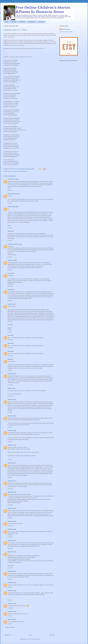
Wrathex (10, 388)
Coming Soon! (32, 22)
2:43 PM (10, 203)
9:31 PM (10, 228)
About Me (14, 22)
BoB (9, 359)
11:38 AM (10, 526)
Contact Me (41, 22)
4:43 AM (10, 301)
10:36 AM (10, 340)
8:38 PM (10, 190)
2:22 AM (10, 257)
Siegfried (10, 463)
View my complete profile (66, 32)
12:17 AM (10, 505)
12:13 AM (10, 608)
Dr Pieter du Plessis (13, 244)
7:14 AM (10, 616)
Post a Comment (10, 627)
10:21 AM (10, 548)
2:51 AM (10, 600)
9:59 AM (10, 518)
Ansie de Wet (11, 207)
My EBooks (22, 22)
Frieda (9, 290)
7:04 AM (10, 459)
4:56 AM (10, 270)
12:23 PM (10, 489)
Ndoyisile (10, 619)
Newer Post (8, 635)
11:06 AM (10, 385)
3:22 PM (10, 477)
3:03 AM (10, 587)
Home (7, 22)
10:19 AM (10, 537)
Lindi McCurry (12, 179)
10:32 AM (10, 286)
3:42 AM (10, 427)
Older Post (52, 635)
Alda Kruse (11, 260)
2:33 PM (10, 241)
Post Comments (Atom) (33, 639)
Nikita (9, 231)
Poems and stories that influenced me (18, 171)
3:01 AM (10, 579)
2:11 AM (10, 412)
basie (9, 335)
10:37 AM (10, 348)
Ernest (9, 273)
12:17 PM (10, 568)
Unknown (10, 374)
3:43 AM (10, 442)
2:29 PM (10, 370)
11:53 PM (10, 396)
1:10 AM (10, 332)
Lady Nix (10, 304)
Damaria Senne (12, 194)
